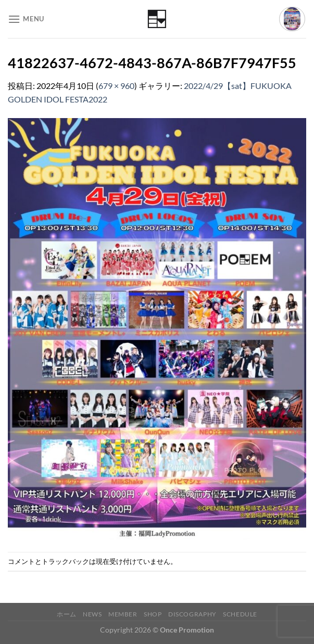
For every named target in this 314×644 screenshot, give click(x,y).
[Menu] (26, 19)
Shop (153, 614)
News (92, 614)
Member (123, 614)
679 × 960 (116, 86)
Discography (192, 614)
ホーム (67, 614)
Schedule (240, 614)
